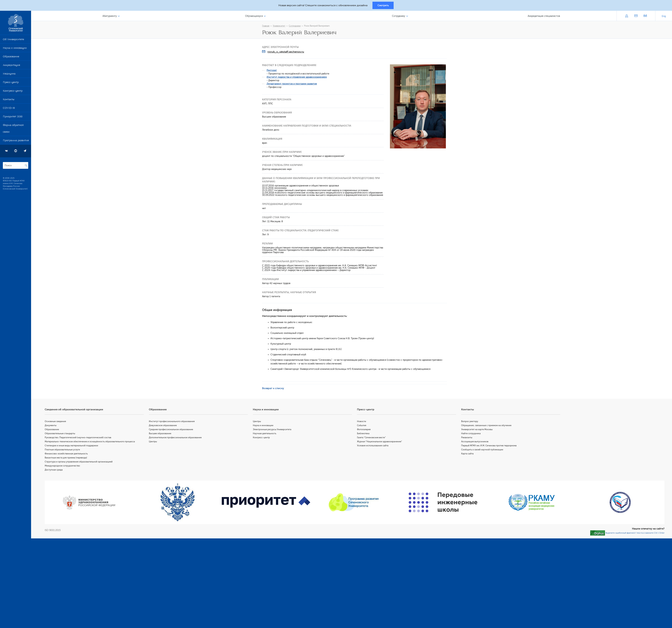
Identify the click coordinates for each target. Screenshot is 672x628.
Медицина (9, 75)
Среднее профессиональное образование (172, 430)
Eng (664, 17)
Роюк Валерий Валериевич (318, 26)
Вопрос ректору (470, 422)
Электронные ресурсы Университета (273, 430)
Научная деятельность (266, 434)
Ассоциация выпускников (475, 442)
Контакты (9, 101)
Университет (280, 26)
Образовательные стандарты (61, 434)
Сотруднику (399, 17)
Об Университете (13, 41)
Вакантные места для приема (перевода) (67, 458)
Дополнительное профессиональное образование (176, 438)
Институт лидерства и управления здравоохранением (298, 78)
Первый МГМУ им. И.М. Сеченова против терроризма (489, 446)
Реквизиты (467, 438)
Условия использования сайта (374, 446)
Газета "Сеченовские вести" (372, 438)
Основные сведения (57, 422)
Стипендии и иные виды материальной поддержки (73, 446)
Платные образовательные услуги (64, 450)
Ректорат (273, 71)
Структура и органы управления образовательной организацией (80, 462)
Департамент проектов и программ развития (293, 84)
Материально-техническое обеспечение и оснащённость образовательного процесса (91, 442)
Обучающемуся (255, 17)
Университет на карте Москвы (477, 430)
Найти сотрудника (471, 434)
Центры (154, 442)
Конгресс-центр (13, 92)
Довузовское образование (164, 426)
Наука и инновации (15, 49)
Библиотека (364, 434)
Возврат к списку (274, 389)
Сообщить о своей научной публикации (483, 450)
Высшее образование (161, 434)
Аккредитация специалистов (544, 17)
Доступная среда (55, 470)
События (362, 426)
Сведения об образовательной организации (75, 410)
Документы (52, 426)
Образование (11, 58)
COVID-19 (9, 109)
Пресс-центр (11, 83)
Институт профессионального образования (173, 422)
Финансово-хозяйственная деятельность (68, 454)
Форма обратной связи (13, 130)
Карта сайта (468, 454)
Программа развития (16, 142)
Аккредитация (11, 66)
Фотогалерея (365, 430)
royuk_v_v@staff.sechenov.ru (287, 52)
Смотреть (383, 6)
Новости (362, 422)
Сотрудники (296, 26)
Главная (267, 26)
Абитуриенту (111, 17)
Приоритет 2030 (13, 118)
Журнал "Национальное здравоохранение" (380, 442)
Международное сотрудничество (64, 466)
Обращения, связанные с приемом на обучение (487, 426)
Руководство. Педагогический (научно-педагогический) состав (79, 438)
